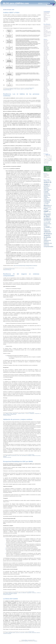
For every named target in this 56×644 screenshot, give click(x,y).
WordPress (26, 641)
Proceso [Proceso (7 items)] (49, 221)
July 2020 (45, 67)
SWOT (31, 89)
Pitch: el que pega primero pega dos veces (47, 29)
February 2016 (46, 109)
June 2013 (46, 127)
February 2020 (46, 71)
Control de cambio (28, 633)
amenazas (7, 89)
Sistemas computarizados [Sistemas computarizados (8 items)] (47, 226)
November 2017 (47, 91)
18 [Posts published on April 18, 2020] (50, 160)
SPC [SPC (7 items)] (51, 228)
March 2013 (46, 130)
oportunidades (27, 89)
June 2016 (46, 105)
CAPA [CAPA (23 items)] (46, 192)
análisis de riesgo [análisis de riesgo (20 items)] (48, 183)
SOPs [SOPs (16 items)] (48, 227)
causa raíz (18, 633)
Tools (45, 22)
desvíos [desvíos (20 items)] (47, 205)
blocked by (48, 169)
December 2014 (47, 119)
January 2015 (46, 118)
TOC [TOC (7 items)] (45, 229)
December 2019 (47, 73)
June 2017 (46, 95)
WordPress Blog (47, 177)
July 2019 (45, 77)
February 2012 (46, 142)
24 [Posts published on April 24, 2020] (49, 161)
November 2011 (47, 144)
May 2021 (45, 58)
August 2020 (46, 66)
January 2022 (46, 54)
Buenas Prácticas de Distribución (11, 593)
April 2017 (46, 97)
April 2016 (46, 107)
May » (48, 163)
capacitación (29, 593)
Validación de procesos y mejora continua (18, 419)
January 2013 (46, 132)
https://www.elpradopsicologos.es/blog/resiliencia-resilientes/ (25, 266)
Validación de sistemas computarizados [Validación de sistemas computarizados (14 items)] (48, 245)
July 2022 (45, 52)
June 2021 (46, 57)
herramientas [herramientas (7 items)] (49, 213)
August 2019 (46, 76)
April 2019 (46, 80)
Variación (5, 456)
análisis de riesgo (9, 413)
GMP (45, 16)
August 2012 (46, 136)
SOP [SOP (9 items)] (45, 228)
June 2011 (46, 149)
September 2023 (47, 43)
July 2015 (45, 115)
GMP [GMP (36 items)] (46, 211)
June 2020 (46, 68)
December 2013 (47, 123)
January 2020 (46, 72)
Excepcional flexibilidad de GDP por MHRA (18, 462)
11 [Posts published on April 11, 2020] (50, 158)
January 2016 (46, 110)
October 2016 (46, 102)
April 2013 (46, 129)
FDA (20, 456)
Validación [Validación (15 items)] (47, 230)
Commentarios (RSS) (31, 640)
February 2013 (46, 131)
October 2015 (46, 113)
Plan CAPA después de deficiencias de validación (47, 36)
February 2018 (46, 90)
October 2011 (46, 145)
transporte (15, 594)
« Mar (45, 163)
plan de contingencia (30, 413)
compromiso (22, 633)
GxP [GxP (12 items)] (45, 213)
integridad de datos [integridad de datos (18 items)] (47, 216)
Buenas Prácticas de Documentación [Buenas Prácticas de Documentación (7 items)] (46, 188)
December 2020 (47, 62)
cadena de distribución (22, 593)
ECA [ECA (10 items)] (51, 206)
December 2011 (47, 143)
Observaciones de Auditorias (47, 18)
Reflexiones (46, 20)
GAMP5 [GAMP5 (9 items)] (50, 209)
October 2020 (46, 64)
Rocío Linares (12, 269)
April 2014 (46, 120)
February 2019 (46, 82)
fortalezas (18, 89)
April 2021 (46, 59)
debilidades (11, 89)
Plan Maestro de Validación (27, 456)
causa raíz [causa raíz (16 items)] (47, 195)
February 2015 (46, 117)
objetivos (22, 89)
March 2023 (46, 46)
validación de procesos (36, 456)
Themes (45, 176)
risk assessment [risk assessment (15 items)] (47, 223)
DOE (18, 456)
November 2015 (47, 112)
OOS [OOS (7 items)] (47, 221)
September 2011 (47, 146)
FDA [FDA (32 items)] (46, 209)
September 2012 (47, 135)
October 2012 (46, 135)
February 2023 (46, 47)
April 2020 (46, 69)
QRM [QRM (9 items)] (46, 222)
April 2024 (46, 42)
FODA (15, 89)
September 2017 (47, 92)
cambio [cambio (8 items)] (48, 191)
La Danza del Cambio (11, 599)
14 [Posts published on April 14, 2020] (46, 160)
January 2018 (46, 90)
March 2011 (46, 151)
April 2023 (46, 46)
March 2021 (46, 60)
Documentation (46, 175)
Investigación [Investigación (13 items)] (47, 220)
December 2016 (47, 100)
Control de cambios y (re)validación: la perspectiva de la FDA (48, 26)
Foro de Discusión (47, 15)
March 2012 (46, 141)
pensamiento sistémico (36, 633)
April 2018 (46, 88)
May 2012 (45, 139)
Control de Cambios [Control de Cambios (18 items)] (47, 201)
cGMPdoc (36, 641)
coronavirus (34, 593)
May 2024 (45, 41)
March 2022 (46, 53)
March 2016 (46, 108)
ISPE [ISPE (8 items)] (45, 221)
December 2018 (47, 83)
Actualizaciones (46, 13)
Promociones (46, 19)
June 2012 (46, 138)
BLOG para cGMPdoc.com (16, 3)
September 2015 (47, 113)
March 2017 (46, 98)
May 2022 (45, 53)
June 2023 (46, 45)
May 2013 (45, 128)
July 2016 (45, 105)
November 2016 (47, 101)
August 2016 (46, 104)
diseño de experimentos (12, 456)
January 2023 (46, 48)
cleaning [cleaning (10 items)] (46, 197)
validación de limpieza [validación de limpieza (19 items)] (48, 233)
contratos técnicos (21, 413)
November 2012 (47, 134)
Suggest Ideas (46, 176)
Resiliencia (7, 269)
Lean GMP (46, 30)
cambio (7, 633)
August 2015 (46, 114)
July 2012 (45, 137)
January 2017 (46, 99)
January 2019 (46, 83)
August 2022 (46, 51)
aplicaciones (15, 413)
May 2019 (45, 79)
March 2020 (46, 70)
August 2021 (46, 55)
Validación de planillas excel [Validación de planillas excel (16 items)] (47, 237)
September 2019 (47, 75)
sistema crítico (14, 414)
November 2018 (47, 84)
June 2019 (46, 78)
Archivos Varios (31, 88)
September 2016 (47, 103)
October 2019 (46, 75)
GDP (4, 594)
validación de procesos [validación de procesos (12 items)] (47, 241)
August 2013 (46, 127)
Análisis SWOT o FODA (11, 13)
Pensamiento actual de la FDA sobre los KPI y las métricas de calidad (47, 33)
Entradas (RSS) (24, 640)
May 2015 (45, 116)
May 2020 (45, 68)
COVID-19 (39, 593)
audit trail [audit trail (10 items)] (46, 186)
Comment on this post (7, 90)
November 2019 (47, 74)
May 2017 (45, 96)
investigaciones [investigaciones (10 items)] (47, 218)
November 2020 (47, 63)
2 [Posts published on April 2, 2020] (48, 157)
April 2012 (46, 140)
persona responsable (9, 594)
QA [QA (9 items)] (44, 222)
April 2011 (46, 150)
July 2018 (45, 87)
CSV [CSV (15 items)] (47, 204)
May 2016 (45, 106)
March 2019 (46, 81)
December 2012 (47, 133)
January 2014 (46, 122)
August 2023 (46, 44)
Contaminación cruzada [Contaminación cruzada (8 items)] (47, 198)
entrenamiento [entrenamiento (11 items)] (47, 207)
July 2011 (45, 148)
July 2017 (45, 94)
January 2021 (46, 61)
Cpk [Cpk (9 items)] (45, 204)
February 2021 (46, 61)
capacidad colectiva (12, 633)
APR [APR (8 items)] (49, 184)
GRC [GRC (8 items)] (50, 212)
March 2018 (46, 89)
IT (25, 413)
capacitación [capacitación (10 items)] (47, 194)
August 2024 (46, 40)
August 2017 (46, 93)
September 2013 (47, 126)
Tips (44, 21)
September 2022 (47, 50)
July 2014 (45, 120)
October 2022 (46, 49)
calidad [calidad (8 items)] (45, 189)
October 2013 (46, 125)
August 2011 (46, 147)
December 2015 (47, 111)
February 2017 (46, 98)
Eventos (45, 15)
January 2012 (46, 142)
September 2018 (47, 85)
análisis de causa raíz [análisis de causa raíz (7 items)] (47, 181)
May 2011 (45, 150)
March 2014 (46, 121)
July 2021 (45, 56)
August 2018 (46, 86)
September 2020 (47, 65)
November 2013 (47, 124)
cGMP (6, 456)
